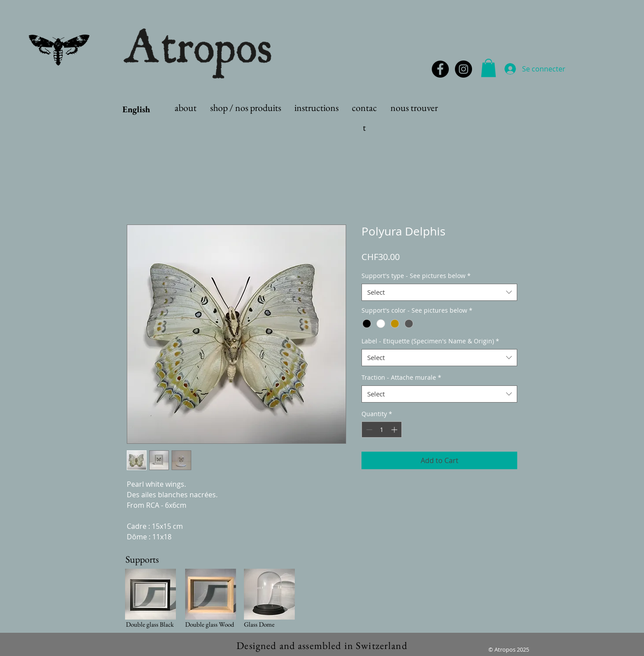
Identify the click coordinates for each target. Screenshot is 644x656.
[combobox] (439, 292)
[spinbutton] (382, 430)
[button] (488, 68)
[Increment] (395, 430)
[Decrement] (368, 430)
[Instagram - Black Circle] (463, 69)
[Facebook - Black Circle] (440, 69)
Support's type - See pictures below (416, 276)
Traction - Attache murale (401, 377)
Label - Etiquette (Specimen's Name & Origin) (430, 341)
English (136, 109)
